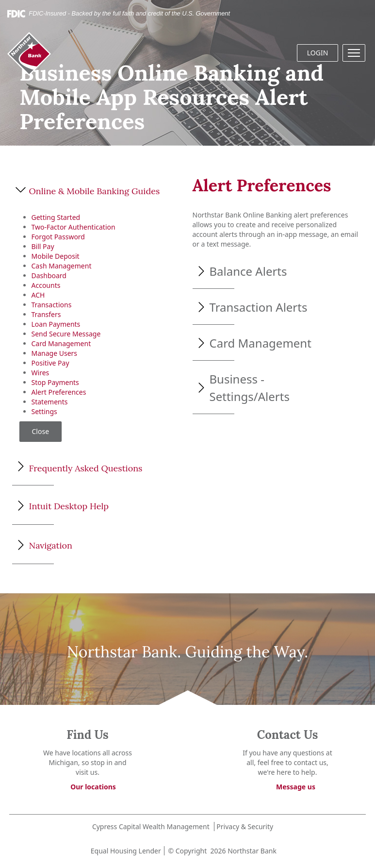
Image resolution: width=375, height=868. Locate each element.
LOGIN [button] (318, 53)
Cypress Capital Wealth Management (151, 826)
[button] (354, 53)
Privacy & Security (245, 826)
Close (41, 431)
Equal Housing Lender (125, 851)
